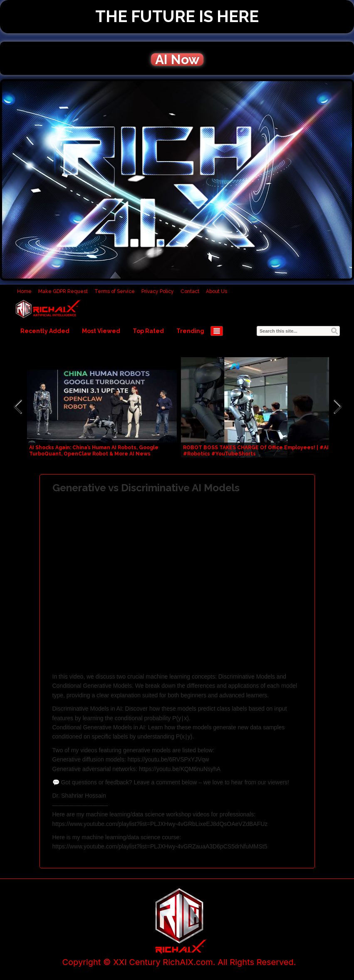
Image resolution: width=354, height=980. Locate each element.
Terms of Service (115, 291)
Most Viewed (101, 331)
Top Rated (148, 331)
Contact (190, 291)
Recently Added (45, 331)
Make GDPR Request (63, 291)
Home (24, 291)
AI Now (177, 60)
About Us (217, 291)
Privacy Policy (158, 291)
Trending (190, 331)
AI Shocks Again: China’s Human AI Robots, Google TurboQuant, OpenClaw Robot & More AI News (94, 451)
